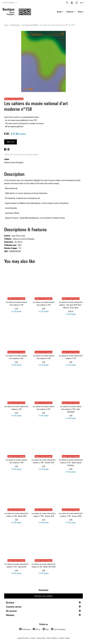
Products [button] (70, 12)
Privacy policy (41, 638)
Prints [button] (80, 12)
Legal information (23, 638)
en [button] (81, 3)
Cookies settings (64, 638)
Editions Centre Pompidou (14, 162)
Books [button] (59, 12)
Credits (33, 638)
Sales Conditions (52, 638)
